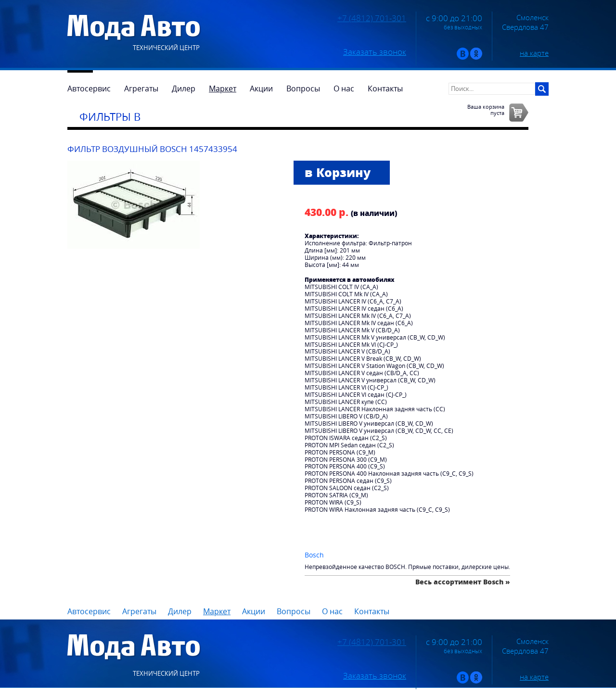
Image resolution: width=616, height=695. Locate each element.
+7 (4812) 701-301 (372, 18)
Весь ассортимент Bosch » (463, 582)
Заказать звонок (375, 52)
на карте (534, 53)
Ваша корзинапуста (486, 110)
